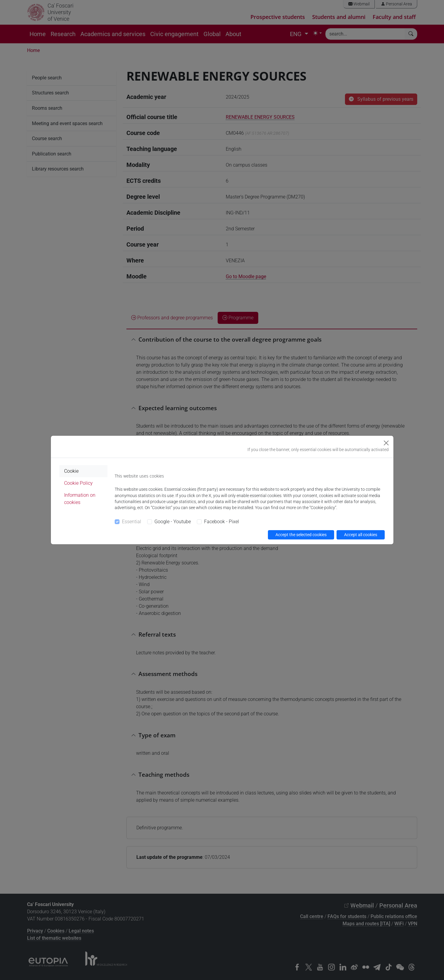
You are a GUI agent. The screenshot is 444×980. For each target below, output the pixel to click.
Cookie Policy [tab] (78, 483)
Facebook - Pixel (222, 522)
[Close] (386, 443)
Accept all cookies (361, 535)
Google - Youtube (173, 522)
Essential (132, 522)
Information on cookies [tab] (80, 499)
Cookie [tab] (71, 471)
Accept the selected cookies (301, 535)
